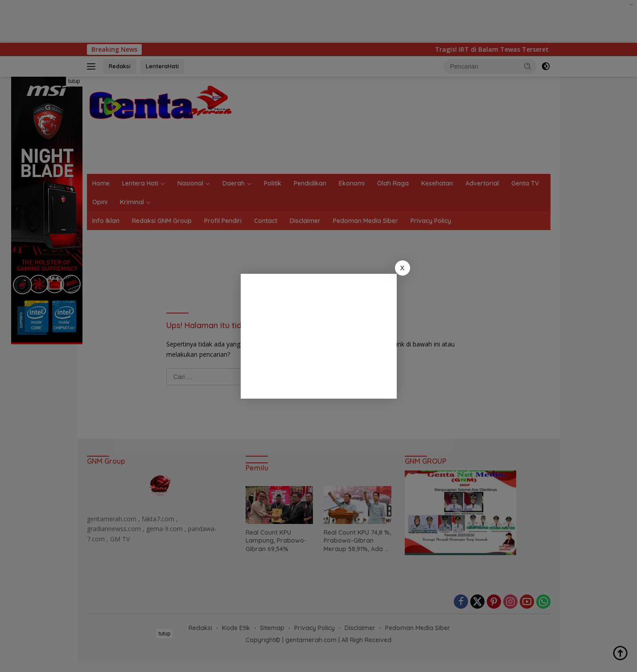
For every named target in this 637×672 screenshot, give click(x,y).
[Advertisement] (319, 336)
